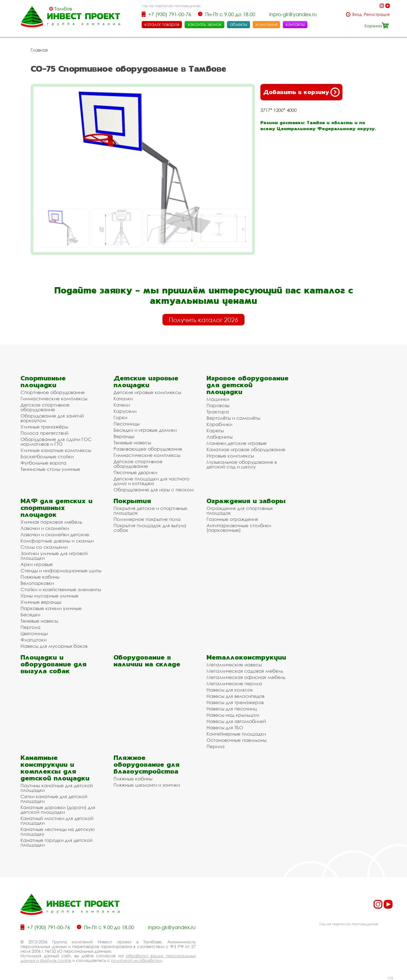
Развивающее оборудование (148, 449)
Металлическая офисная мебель (246, 677)
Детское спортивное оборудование (45, 407)
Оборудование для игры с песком (154, 489)
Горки (120, 417)
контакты (295, 24)
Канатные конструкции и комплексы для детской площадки (55, 768)
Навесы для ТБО (225, 727)
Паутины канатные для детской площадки (57, 787)
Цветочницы (34, 633)
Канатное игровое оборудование (246, 449)
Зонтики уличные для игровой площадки (54, 555)
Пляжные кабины (40, 577)
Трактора (218, 411)
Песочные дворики (135, 472)
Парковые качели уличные (51, 608)
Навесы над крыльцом (233, 715)
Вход (357, 14)
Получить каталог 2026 (203, 319)
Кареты (215, 430)
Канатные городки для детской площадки (56, 842)
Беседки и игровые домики (145, 430)
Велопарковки (37, 583)
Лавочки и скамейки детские (55, 534)
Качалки (123, 398)
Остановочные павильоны (236, 740)
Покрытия (132, 501)
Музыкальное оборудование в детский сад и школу (242, 464)
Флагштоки (34, 639)
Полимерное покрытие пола (147, 519)
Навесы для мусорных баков (54, 646)
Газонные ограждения (232, 519)
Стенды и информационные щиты (61, 570)
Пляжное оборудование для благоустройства (146, 764)
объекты (239, 24)
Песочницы (127, 423)
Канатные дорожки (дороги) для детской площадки (58, 809)
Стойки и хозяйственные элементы (61, 589)
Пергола (30, 627)
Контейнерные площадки (236, 733)
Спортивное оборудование (53, 392)
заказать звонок (204, 24)
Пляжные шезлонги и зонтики (147, 785)
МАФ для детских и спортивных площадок (56, 507)
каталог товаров (162, 24)
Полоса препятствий (44, 433)
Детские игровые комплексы (147, 392)
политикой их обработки (136, 960)
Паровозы (218, 405)
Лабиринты (220, 437)
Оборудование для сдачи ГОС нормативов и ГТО (56, 441)
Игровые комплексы (230, 455)
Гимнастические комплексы (54, 398)
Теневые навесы (132, 442)
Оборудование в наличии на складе (147, 660)
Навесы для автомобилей (236, 721)
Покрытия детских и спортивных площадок (150, 510)
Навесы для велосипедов (236, 696)
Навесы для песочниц (232, 708)
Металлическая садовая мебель (245, 671)
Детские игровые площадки (146, 381)
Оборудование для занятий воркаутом (52, 418)
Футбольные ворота (43, 463)
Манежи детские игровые (237, 443)
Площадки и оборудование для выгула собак (53, 664)
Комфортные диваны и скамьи (57, 540)
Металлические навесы (234, 664)
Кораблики (219, 424)
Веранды (124, 436)
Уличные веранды (41, 602)
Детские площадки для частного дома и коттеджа (152, 481)
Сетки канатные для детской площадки (54, 798)
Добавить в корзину (301, 92)
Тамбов (63, 9)
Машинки (218, 399)
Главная (39, 50)
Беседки (30, 614)
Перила (216, 746)
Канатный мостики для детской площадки (57, 820)
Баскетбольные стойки (47, 456)
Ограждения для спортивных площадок (240, 510)
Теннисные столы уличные (50, 469)
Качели (122, 405)
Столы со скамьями (44, 547)
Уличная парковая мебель (51, 522)
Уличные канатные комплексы (56, 450)
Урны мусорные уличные (50, 595)
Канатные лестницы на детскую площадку (58, 831)
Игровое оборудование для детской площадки (248, 385)
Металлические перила (234, 683)
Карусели (125, 411)
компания (266, 24)
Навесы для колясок (230, 689)
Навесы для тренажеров (235, 702)
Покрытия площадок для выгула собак (150, 527)
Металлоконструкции (246, 657)
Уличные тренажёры (44, 426)
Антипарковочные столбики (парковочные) (239, 527)
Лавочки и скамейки (45, 528)
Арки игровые (37, 564)
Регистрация (377, 14)
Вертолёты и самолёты (233, 418)
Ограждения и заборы (246, 501)
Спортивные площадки (43, 381)
